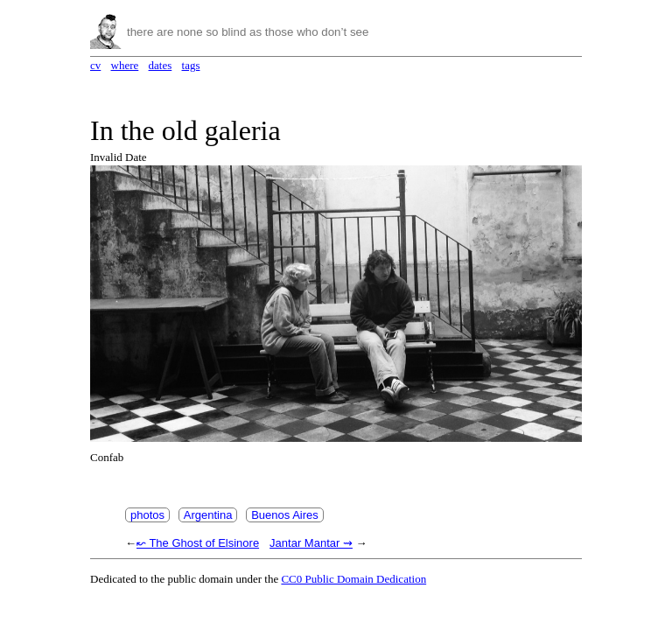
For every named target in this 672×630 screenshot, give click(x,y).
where (125, 65)
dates (161, 65)
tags (191, 65)
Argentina (208, 515)
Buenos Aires (285, 515)
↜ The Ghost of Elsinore (198, 543)
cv (95, 65)
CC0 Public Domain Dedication (353, 579)
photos (147, 515)
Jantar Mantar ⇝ (311, 543)
